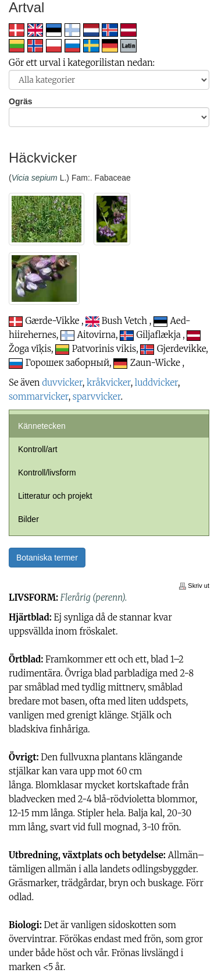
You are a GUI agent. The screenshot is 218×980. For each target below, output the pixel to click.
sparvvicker (97, 396)
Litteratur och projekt (55, 496)
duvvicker (62, 383)
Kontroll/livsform (47, 473)
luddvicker (156, 383)
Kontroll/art (38, 449)
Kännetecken (42, 426)
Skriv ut (194, 586)
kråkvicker (109, 383)
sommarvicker (39, 396)
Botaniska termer (47, 558)
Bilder (28, 519)
